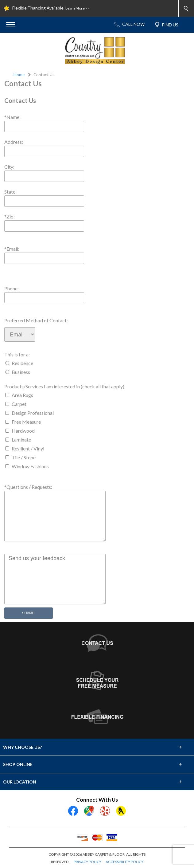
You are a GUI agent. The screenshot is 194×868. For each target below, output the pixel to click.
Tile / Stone (24, 457)
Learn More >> (78, 8)
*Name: (12, 117)
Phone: (12, 288)
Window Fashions (30, 466)
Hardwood (23, 431)
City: (9, 167)
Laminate (21, 440)
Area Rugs (22, 395)
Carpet (19, 404)
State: (10, 192)
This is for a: (17, 354)
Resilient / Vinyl (28, 448)
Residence (22, 363)
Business (21, 372)
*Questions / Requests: (28, 487)
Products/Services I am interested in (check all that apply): (65, 386)
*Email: (12, 249)
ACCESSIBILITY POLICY (124, 862)
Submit (29, 613)
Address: (14, 142)
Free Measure (26, 422)
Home (19, 75)
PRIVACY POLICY (87, 862)
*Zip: (10, 216)
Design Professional (33, 413)
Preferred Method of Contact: (36, 320)
